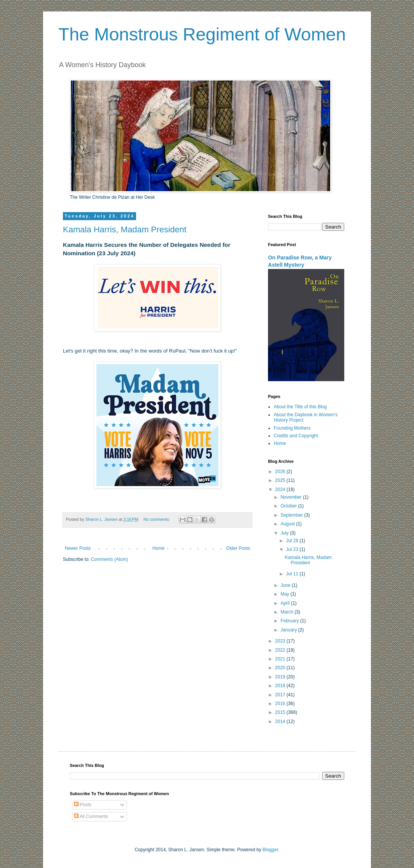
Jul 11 (293, 574)
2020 (281, 668)
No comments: (157, 519)
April (286, 603)
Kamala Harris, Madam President (125, 229)
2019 (281, 677)
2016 (281, 704)
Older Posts (238, 548)
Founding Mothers (292, 428)
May (286, 594)
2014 (281, 721)
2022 (281, 650)
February (290, 621)
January (289, 630)
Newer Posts (78, 548)
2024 (281, 490)
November (292, 497)
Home (159, 548)
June (286, 585)
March (288, 612)
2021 (281, 659)
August (288, 524)
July (285, 533)
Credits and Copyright (296, 436)
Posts (83, 805)
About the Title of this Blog (300, 407)
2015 (281, 712)
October (289, 506)
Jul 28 (293, 541)
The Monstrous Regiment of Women (202, 34)
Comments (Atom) (109, 559)
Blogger (270, 850)
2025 (281, 480)
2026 (281, 472)
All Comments (91, 816)
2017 (281, 695)
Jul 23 (293, 549)
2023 (281, 641)
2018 (281, 686)
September (292, 515)
